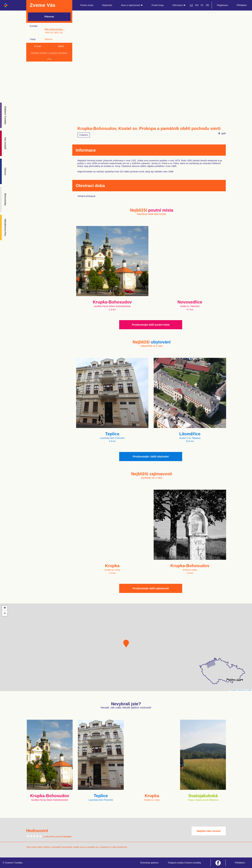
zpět (222, 133)
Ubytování (107, 5)
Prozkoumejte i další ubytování (151, 457)
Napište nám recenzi (209, 831)
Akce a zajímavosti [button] (132, 5)
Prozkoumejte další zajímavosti (151, 588)
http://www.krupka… (55, 29)
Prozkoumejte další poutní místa (151, 325)
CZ (191, 5)
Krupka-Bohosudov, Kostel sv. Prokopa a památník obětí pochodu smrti (149, 129)
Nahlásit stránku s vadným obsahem (49, 53)
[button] (126, 644)
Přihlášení (242, 5)
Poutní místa (87, 5)
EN (197, 5)
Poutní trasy (158, 5)
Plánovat (49, 17)
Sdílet (61, 46)
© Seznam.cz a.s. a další (244, 690)
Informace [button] (179, 5)
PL (202, 5)
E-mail (38, 46)
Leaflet (233, 690)
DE (208, 5)
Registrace (222, 5)
